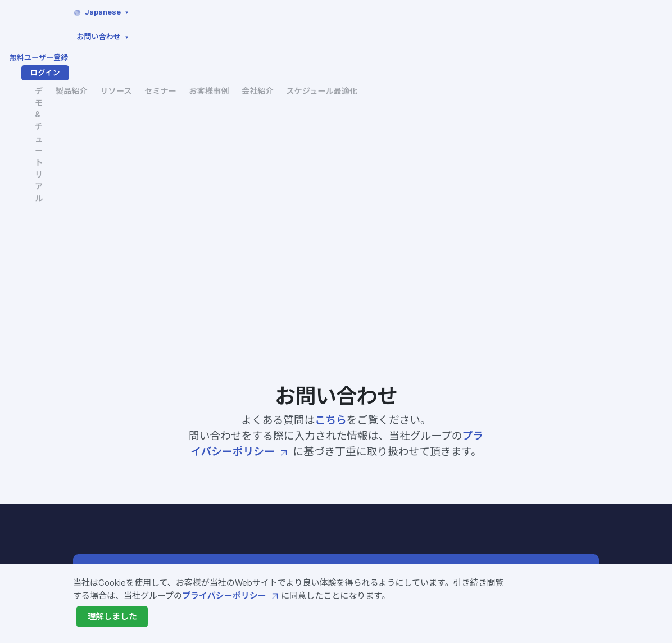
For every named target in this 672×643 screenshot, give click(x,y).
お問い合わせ (435, 12)
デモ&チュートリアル (233, 42)
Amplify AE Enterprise (315, 497)
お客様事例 (437, 35)
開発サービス (294, 514)
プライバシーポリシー (231, 596)
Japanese (361, 12)
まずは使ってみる (509, 334)
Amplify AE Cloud (306, 480)
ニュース (424, 511)
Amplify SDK (295, 463)
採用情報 (424, 528)
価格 (277, 531)
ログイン (570, 12)
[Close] (112, 617)
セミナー (387, 35)
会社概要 (424, 495)
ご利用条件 (510, 514)
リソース (340, 35)
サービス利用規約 (523, 480)
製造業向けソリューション (319, 547)
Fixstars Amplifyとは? (314, 446)
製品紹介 (294, 35)
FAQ (498, 439)
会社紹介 (488, 35)
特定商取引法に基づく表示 (540, 531)
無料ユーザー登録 (501, 12)
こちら (331, 166)
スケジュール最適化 (555, 35)
